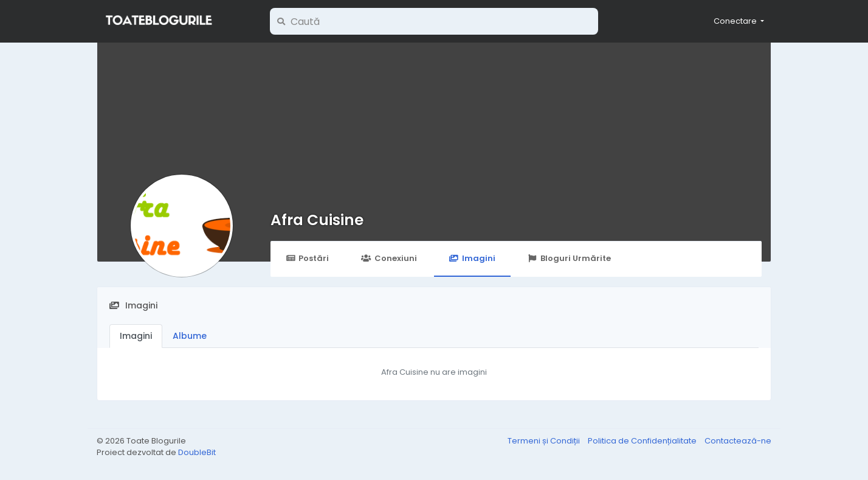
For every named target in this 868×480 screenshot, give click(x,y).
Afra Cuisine (317, 220)
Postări (307, 258)
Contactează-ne (738, 441)
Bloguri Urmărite (569, 258)
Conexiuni (389, 258)
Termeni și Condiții (545, 441)
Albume (190, 336)
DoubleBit (197, 452)
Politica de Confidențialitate (643, 441)
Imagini (472, 258)
